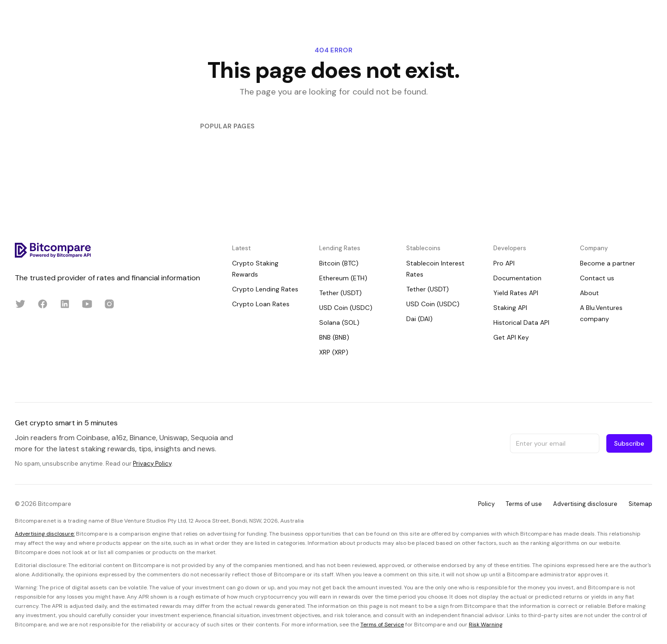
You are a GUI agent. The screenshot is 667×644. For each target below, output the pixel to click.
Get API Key (511, 337)
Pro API (504, 263)
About (589, 293)
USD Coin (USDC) (346, 308)
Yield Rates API (516, 293)
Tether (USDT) (340, 293)
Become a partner (607, 263)
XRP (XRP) (334, 352)
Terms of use (524, 504)
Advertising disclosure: (45, 534)
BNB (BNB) (334, 337)
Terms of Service (382, 625)
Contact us (597, 278)
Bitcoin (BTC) (339, 263)
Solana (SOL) (339, 322)
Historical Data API (521, 322)
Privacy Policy (152, 464)
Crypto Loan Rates (261, 304)
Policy (486, 504)
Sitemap (640, 504)
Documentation (517, 278)
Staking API (510, 308)
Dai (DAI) (419, 319)
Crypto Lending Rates (265, 289)
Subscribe (629, 443)
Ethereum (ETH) (343, 278)
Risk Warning (486, 625)
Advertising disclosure (585, 504)
